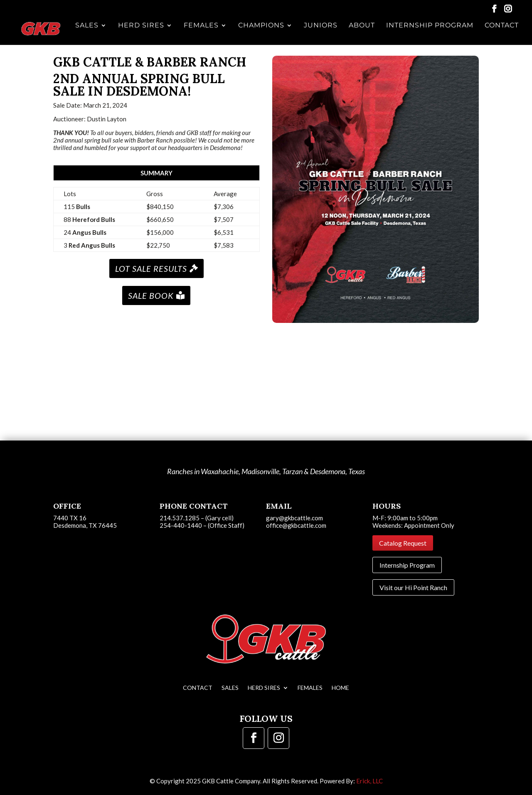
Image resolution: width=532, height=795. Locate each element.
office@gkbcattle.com (296, 525)
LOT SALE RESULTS (151, 268)
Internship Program (430, 32)
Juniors (322, 32)
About (363, 32)
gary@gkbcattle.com (294, 518)
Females (203, 32)
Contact (502, 32)
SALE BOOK (151, 295)
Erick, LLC (369, 781)
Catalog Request (403, 543)
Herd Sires (144, 32)
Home (340, 688)
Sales (90, 32)
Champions (263, 32)
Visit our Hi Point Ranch (413, 587)
